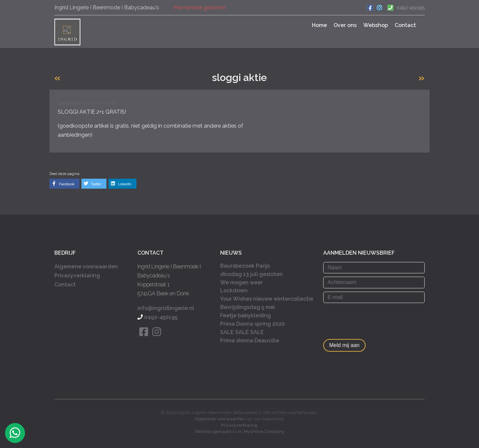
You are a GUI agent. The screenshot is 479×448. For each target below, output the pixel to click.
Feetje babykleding (246, 315)
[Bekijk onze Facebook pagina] (144, 340)
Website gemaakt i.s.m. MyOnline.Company (239, 431)
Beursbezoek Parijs (245, 266)
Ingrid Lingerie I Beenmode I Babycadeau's (107, 7)
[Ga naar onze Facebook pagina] (370, 7)
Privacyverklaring (77, 275)
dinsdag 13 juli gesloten (252, 274)
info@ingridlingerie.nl (166, 308)
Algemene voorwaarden (86, 266)
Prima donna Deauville (250, 340)
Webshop (376, 25)
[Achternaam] (374, 282)
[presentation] (374, 319)
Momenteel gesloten (199, 7)
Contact (405, 25)
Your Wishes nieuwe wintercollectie (267, 299)
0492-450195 (411, 8)
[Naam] (374, 268)
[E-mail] (374, 297)
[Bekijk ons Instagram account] (379, 7)
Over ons (345, 25)
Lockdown (234, 290)
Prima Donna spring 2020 (253, 324)
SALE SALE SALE (242, 332)
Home (319, 25)
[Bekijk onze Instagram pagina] (157, 340)
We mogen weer (242, 282)
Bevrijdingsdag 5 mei (248, 307)
